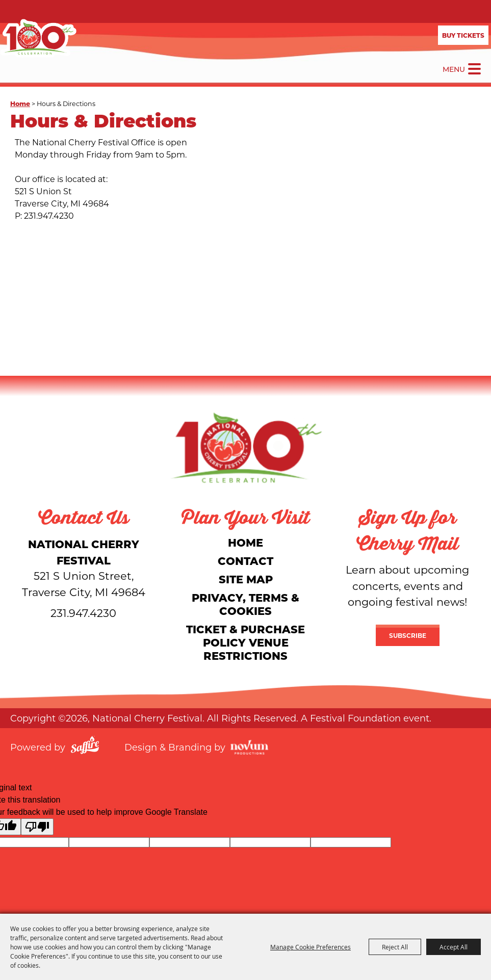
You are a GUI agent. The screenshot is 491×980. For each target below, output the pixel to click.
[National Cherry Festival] (38, 38)
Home (20, 103)
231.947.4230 (83, 613)
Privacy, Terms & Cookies (245, 604)
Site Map (246, 579)
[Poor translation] (37, 827)
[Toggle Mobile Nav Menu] (474, 69)
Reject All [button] (395, 947)
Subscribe (408, 635)
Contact (245, 561)
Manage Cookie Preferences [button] (311, 947)
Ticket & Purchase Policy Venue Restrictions (245, 642)
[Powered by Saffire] (85, 746)
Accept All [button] (454, 947)
